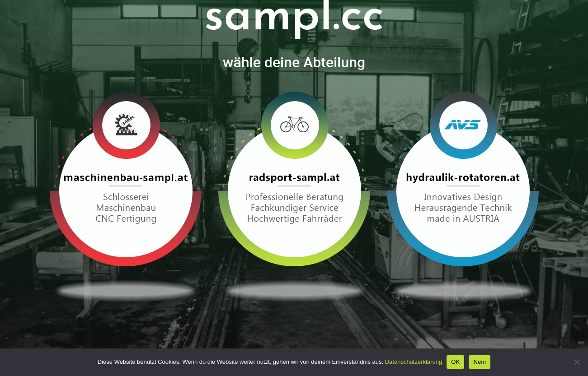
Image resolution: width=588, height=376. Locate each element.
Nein (480, 362)
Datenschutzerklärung (414, 362)
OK (455, 362)
